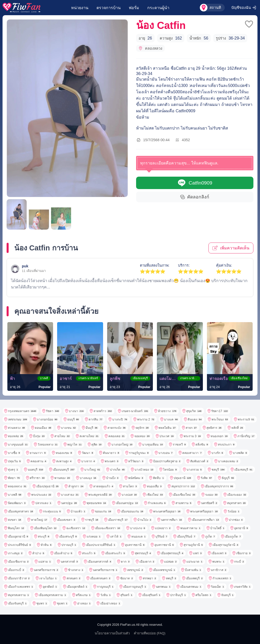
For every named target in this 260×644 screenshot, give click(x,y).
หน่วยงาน (80, 8)
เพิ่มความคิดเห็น (231, 248)
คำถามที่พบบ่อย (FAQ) (150, 633)
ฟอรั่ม (134, 8)
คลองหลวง (150, 48)
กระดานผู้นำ (158, 8)
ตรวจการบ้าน (109, 8)
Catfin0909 (195, 183)
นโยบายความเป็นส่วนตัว (112, 633)
